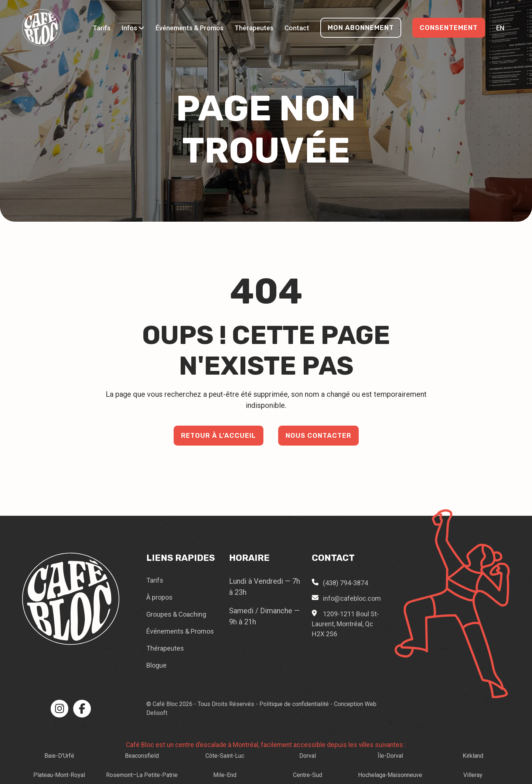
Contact (297, 28)
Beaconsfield (142, 756)
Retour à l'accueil (219, 436)
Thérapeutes (254, 28)
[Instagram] (59, 709)
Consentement (449, 28)
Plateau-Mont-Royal (59, 775)
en (500, 28)
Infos (133, 28)
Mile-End (225, 775)
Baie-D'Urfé (59, 756)
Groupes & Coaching (176, 614)
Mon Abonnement (361, 28)
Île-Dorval (390, 756)
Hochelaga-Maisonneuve (390, 775)
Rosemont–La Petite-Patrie (142, 775)
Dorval (308, 756)
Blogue (156, 665)
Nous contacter (318, 436)
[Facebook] (82, 709)
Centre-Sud (308, 775)
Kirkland (473, 756)
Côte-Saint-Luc (225, 756)
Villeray (473, 775)
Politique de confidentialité (294, 704)
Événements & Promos (190, 28)
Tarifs (102, 28)
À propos (159, 597)
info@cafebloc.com (352, 598)
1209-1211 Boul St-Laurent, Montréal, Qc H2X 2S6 (345, 624)
